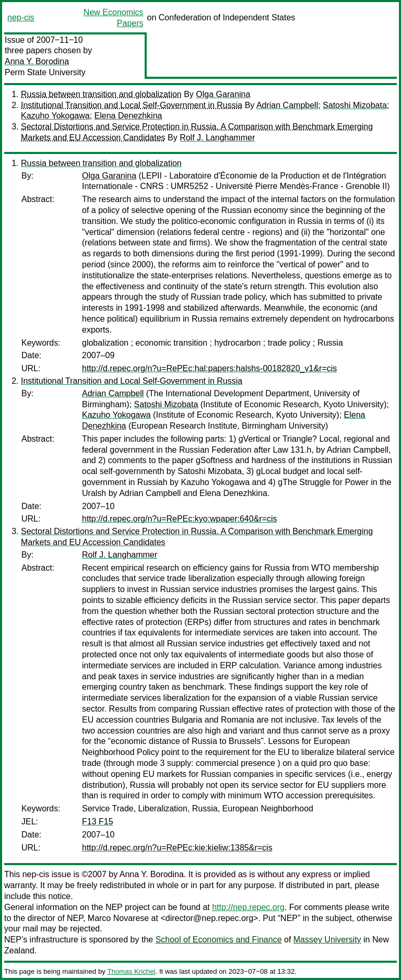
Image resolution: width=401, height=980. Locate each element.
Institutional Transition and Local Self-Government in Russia (132, 105)
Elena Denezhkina (128, 116)
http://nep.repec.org (248, 907)
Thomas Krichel (131, 971)
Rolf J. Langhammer (217, 138)
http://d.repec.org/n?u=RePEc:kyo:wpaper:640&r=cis (180, 519)
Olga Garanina (223, 94)
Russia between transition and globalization (101, 94)
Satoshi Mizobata (355, 105)
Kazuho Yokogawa (55, 116)
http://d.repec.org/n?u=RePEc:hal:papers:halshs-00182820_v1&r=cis (209, 368)
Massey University (327, 940)
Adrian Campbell (287, 105)
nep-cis (21, 17)
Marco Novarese (118, 918)
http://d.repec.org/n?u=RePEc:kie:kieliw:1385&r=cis (177, 848)
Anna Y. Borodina (37, 61)
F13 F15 (98, 822)
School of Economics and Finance (219, 940)
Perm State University (45, 72)
